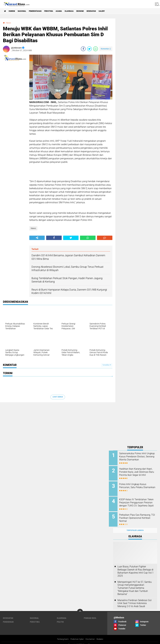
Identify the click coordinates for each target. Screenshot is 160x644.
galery (114, 11)
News (9, 23)
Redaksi (101, 636)
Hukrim (13, 11)
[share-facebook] (83, 49)
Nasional (25, 11)
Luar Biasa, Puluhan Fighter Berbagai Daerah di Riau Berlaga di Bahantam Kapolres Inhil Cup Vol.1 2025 (136, 568)
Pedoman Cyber (77, 636)
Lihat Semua (58, 397)
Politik (60, 619)
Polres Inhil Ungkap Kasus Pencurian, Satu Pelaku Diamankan (137, 486)
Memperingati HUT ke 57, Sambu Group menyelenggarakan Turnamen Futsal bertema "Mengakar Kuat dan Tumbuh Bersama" (135, 585)
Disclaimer (91, 636)
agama (66, 11)
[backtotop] (80, 608)
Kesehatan (102, 11)
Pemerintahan (39, 11)
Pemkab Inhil (90, 615)
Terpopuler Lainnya (135, 527)
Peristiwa (55, 11)
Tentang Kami (62, 636)
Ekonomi (89, 11)
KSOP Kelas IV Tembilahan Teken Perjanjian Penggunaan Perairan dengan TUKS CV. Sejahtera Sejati (139, 502)
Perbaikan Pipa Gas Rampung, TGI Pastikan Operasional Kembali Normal (139, 516)
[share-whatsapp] (96, 49)
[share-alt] (37, 238)
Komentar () (106, 49)
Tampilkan (107, 365)
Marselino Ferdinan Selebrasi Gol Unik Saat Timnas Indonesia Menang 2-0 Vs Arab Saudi (135, 600)
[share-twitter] (89, 49)
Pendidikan (8, 619)
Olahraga (77, 11)
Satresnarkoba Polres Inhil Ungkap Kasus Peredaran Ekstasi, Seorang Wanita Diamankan (137, 458)
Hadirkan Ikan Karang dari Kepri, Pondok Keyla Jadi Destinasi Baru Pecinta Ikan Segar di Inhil (138, 473)
